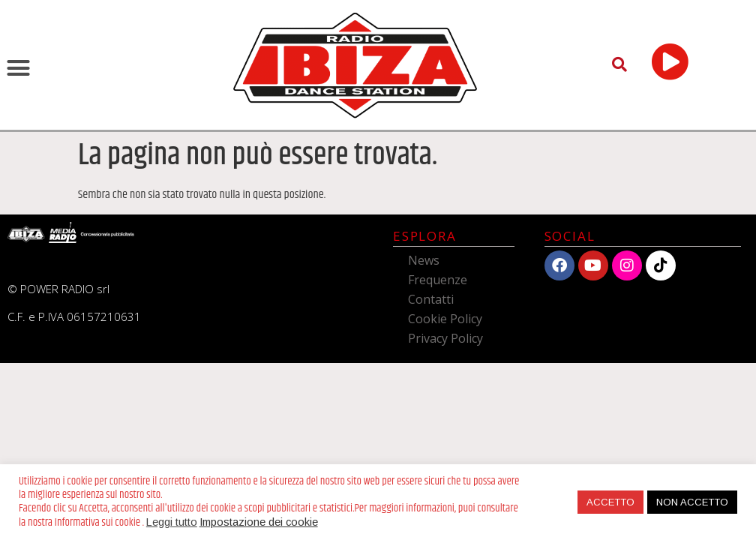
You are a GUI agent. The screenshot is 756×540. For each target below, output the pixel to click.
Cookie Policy (445, 319)
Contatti (431, 299)
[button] (19, 68)
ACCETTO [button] (610, 502)
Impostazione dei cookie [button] (259, 522)
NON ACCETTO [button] (692, 502)
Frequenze (438, 280)
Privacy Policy (445, 338)
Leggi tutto (172, 522)
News (424, 260)
